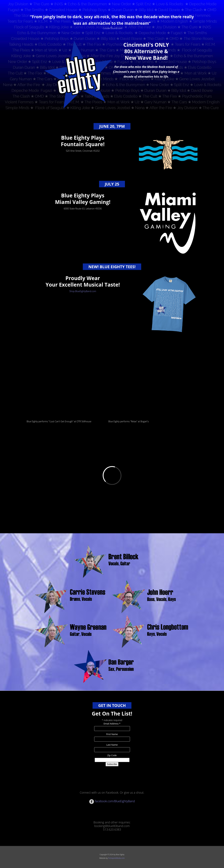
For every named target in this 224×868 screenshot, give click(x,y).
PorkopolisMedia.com (116, 858)
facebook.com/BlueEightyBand (112, 801)
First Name (112, 734)
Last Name (112, 745)
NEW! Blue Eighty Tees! (112, 267)
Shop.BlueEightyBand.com (83, 291)
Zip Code (112, 755)
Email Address (112, 724)
